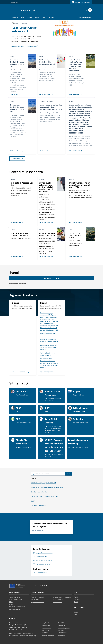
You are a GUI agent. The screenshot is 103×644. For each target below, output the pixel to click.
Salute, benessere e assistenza (62, 597)
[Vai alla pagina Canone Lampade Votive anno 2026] (46, 256)
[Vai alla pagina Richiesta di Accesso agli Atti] (17, 222)
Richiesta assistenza (48, 635)
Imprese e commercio (37, 602)
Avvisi (76, 602)
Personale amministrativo (17, 607)
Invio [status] (68, 474)
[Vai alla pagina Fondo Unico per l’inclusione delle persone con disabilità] (46, 94)
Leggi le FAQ (45, 623)
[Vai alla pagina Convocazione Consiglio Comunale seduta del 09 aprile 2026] (16, 150)
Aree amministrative (15, 599)
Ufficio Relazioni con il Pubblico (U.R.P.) (21, 634)
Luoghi (76, 612)
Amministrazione (18, 17)
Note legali (61, 630)
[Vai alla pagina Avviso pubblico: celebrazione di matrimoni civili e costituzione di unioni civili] (46, 222)
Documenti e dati (14, 609)
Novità (29, 17)
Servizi (37, 17)
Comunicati (78, 599)
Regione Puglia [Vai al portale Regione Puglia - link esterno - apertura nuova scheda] (15, 2)
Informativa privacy (64, 628)
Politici (11, 604)
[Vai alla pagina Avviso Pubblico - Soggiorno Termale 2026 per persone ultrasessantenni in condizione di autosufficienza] (75, 94)
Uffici (11, 602)
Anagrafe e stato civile (38, 597)
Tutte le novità (17, 159)
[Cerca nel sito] (90, 10)
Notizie (76, 597)
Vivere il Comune (48, 17)
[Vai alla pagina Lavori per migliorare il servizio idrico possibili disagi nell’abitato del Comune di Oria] (47, 150)
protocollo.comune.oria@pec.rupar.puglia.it (25, 636)
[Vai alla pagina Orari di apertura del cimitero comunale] (17, 256)
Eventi (76, 614)
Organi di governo (15, 597)
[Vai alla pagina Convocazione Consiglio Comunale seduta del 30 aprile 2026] (16, 94)
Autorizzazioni (35, 599)
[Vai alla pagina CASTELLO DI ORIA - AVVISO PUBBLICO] (75, 256)
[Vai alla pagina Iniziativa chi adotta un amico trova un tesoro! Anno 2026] (76, 222)
